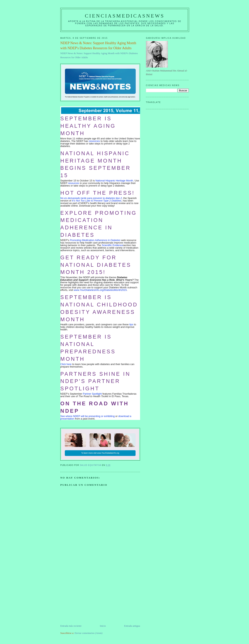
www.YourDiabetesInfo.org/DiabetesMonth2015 (100, 290)
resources (94, 141)
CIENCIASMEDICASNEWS (125, 16)
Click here (66, 364)
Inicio (103, 626)
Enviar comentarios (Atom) (89, 633)
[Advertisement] (89, 597)
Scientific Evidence (112, 245)
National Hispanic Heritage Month (114, 181)
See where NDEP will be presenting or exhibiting (87, 416)
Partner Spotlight (92, 394)
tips (131, 324)
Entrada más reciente (71, 626)
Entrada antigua (132, 626)
